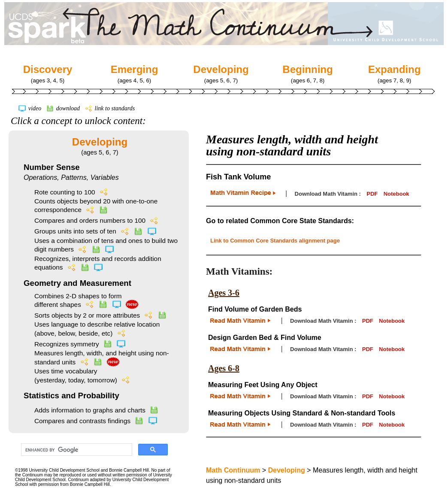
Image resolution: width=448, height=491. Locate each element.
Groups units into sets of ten (95, 231)
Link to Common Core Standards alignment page (275, 241)
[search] (76, 450)
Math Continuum (233, 470)
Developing (100, 142)
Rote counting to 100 (71, 192)
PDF (372, 194)
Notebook (397, 194)
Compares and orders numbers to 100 (97, 220)
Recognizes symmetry (80, 344)
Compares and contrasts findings (96, 421)
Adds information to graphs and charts (97, 410)
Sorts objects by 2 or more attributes (101, 315)
